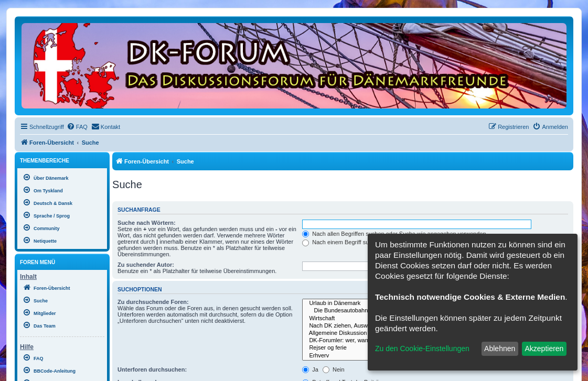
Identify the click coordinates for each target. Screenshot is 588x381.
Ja (310, 369)
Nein (334, 369)
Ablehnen (500, 349)
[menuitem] (77, 127)
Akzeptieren (544, 349)
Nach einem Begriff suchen (342, 242)
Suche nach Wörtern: (147, 223)
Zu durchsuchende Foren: (153, 302)
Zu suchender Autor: (146, 265)
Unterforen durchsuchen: (152, 369)
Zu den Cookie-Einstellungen (422, 349)
